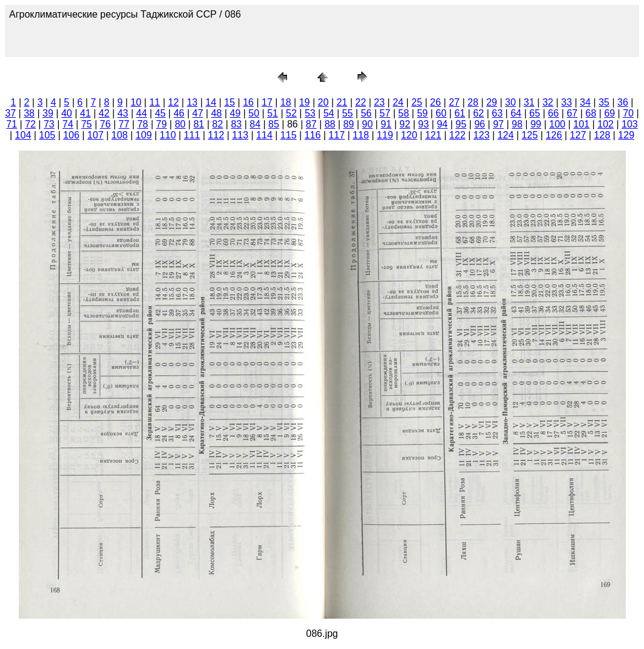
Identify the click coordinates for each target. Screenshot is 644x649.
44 (141, 113)
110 (168, 135)
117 (337, 135)
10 (136, 102)
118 (361, 135)
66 (554, 113)
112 (216, 135)
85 (274, 124)
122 (457, 135)
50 (254, 113)
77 (124, 124)
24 (398, 102)
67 (572, 113)
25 (417, 102)
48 (217, 113)
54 (329, 113)
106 (71, 135)
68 (591, 113)
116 (313, 135)
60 (441, 113)
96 (480, 124)
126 (554, 135)
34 (585, 102)
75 (87, 124)
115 (289, 135)
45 (160, 113)
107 (96, 135)
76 (106, 124)
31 (529, 102)
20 (324, 102)
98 (517, 124)
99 (536, 124)
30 (510, 102)
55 (348, 113)
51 (273, 113)
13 (192, 102)
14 (211, 102)
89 (348, 124)
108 (120, 135)
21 (342, 102)
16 (248, 102)
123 (482, 135)
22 (361, 102)
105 (47, 135)
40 (67, 113)
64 (516, 113)
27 (454, 102)
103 (630, 124)
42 (104, 113)
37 (10, 113)
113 (240, 135)
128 (602, 135)
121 (433, 135)
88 (330, 124)
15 (229, 102)
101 (582, 124)
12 (174, 102)
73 (49, 124)
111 (192, 135)
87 (311, 124)
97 (498, 124)
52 (291, 113)
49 (236, 113)
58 (404, 113)
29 (492, 102)
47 (198, 113)
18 (286, 102)
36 (623, 102)
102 (605, 124)
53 (310, 113)
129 (626, 135)
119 (385, 135)
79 (161, 124)
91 (386, 124)
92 (405, 124)
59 (422, 113)
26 (436, 102)
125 (530, 135)
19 (305, 102)
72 (30, 124)
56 (366, 113)
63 (497, 113)
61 (460, 113)
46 (179, 113)
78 (143, 124)
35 (604, 102)
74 (68, 124)
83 (236, 124)
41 (86, 113)
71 (12, 124)
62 (478, 113)
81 (199, 124)
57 (385, 113)
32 (548, 102)
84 (255, 124)
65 (535, 113)
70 (628, 113)
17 (267, 102)
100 (558, 124)
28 (473, 102)
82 (218, 124)
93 (424, 124)
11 (155, 102)
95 (461, 124)
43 (123, 113)
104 (23, 135)
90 (367, 124)
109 (144, 135)
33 (567, 102)
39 (48, 113)
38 (29, 113)
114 (264, 135)
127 (578, 135)
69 (609, 113)
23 (379, 102)
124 (506, 135)
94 (442, 124)
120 (409, 135)
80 (180, 124)
